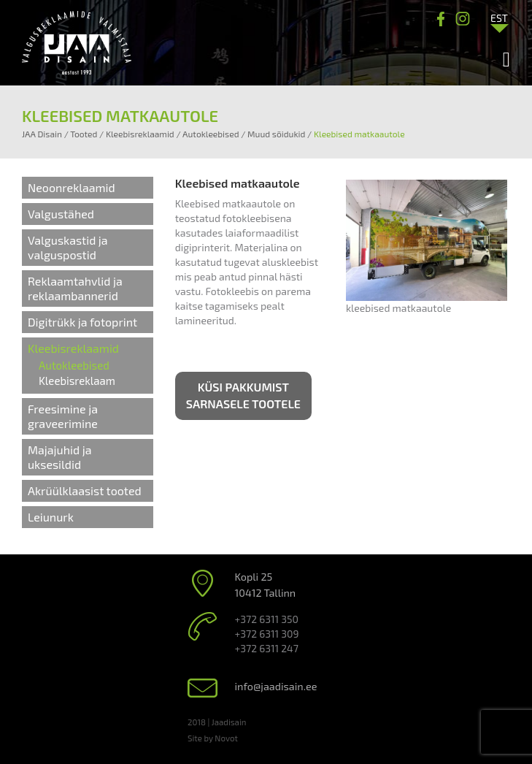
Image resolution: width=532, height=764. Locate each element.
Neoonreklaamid (72, 187)
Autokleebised (74, 365)
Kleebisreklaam (77, 381)
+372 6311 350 (267, 619)
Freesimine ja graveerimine (63, 416)
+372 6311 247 (267, 648)
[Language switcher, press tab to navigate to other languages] (499, 18)
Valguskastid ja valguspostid (68, 247)
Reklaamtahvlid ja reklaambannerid (75, 288)
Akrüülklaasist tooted (85, 490)
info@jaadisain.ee (276, 686)
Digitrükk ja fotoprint (82, 322)
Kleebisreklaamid (73, 348)
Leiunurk (51, 517)
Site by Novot (213, 738)
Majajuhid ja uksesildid (60, 457)
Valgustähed (61, 214)
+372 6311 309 (267, 634)
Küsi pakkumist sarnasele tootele (243, 395)
